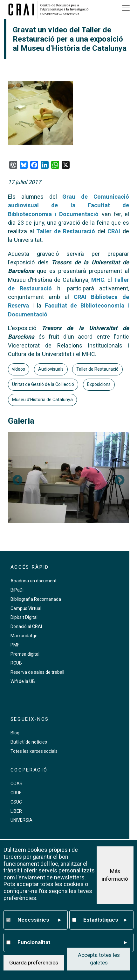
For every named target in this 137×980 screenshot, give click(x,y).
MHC (98, 280)
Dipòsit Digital (24, 617)
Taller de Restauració (66, 231)
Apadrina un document (34, 581)
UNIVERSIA (21, 820)
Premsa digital (25, 654)
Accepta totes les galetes (99, 959)
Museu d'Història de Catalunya (42, 400)
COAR (17, 784)
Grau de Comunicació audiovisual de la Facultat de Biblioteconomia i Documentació (68, 205)
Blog (15, 733)
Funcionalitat (72, 943)
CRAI (114, 231)
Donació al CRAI (26, 626)
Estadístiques (105, 920)
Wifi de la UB (23, 681)
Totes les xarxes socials (34, 751)
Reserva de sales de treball (37, 672)
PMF (15, 645)
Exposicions (99, 384)
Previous (17, 480)
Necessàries (39, 920)
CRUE (16, 793)
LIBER (16, 811)
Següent (120, 480)
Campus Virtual (26, 608)
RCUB (16, 663)
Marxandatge (24, 636)
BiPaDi (17, 590)
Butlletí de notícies (29, 742)
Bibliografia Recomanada (36, 599)
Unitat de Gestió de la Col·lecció (43, 384)
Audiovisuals (51, 369)
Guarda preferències (34, 963)
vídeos (19, 369)
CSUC (16, 802)
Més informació (115, 875)
